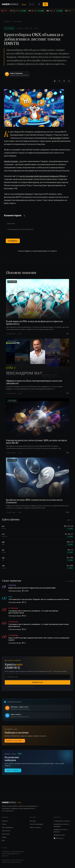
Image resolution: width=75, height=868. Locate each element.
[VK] (64, 81)
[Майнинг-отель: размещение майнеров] (37, 762)
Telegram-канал (59, 835)
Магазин (33, 821)
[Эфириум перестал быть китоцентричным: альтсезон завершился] (37, 366)
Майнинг (5, 821)
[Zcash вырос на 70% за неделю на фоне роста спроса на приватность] (37, 307)
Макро (4, 837)
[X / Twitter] (59, 81)
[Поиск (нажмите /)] (32, 4)
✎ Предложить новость (62, 821)
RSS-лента (58, 838)
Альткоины (17, 22)
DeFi (3, 840)
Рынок (4, 824)
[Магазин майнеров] (37, 735)
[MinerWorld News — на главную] (14, 4)
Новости (7, 22)
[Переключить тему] (39, 4)
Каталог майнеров (36, 824)
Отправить (13, 241)
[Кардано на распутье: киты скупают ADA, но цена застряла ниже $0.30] (37, 426)
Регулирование (7, 827)
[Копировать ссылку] (69, 81)
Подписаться (38, 682)
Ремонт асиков (35, 827)
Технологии (6, 831)
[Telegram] (54, 81)
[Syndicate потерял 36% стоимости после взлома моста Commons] (37, 485)
